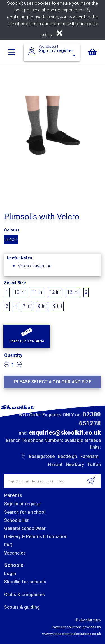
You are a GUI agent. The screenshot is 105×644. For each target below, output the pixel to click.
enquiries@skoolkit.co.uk (65, 433)
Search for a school (25, 512)
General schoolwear (25, 528)
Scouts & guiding (22, 607)
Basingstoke (42, 456)
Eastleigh (67, 456)
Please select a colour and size (53, 382)
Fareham (89, 456)
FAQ (8, 545)
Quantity (13, 355)
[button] (27, 336)
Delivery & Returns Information (36, 537)
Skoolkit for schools (25, 582)
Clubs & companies (25, 595)
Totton (94, 465)
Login (10, 574)
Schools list (16, 520)
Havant (55, 465)
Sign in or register (23, 504)
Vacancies (15, 553)
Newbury (75, 465)
